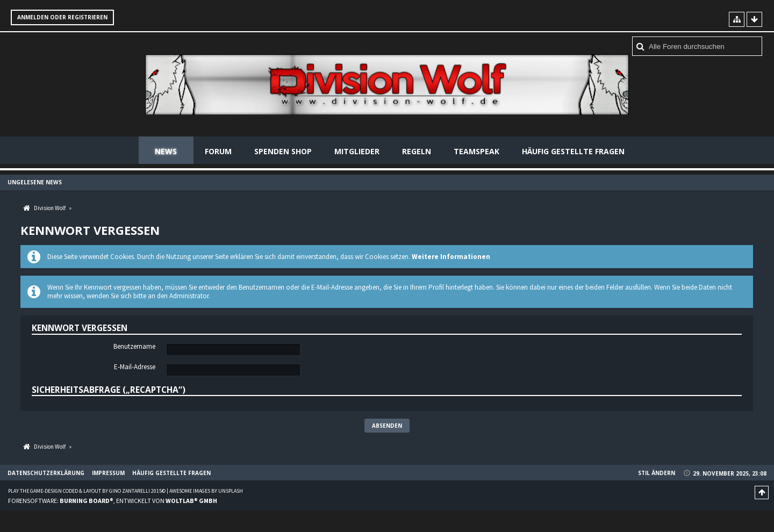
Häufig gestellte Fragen (573, 151)
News (166, 151)
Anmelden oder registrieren (62, 17)
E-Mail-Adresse (135, 367)
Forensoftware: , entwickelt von (113, 501)
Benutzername (134, 347)
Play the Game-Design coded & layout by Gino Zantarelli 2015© (87, 491)
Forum (218, 151)
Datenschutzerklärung (46, 473)
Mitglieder (357, 151)
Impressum (108, 473)
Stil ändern (657, 473)
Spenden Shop (283, 151)
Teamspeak (476, 151)
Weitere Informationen (451, 257)
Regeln (417, 151)
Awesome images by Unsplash (206, 491)
